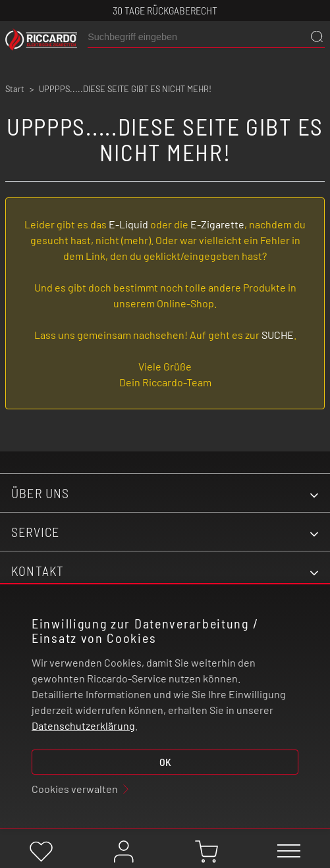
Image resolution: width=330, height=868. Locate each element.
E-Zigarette (217, 224)
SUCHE (278, 335)
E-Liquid (128, 224)
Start (15, 89)
